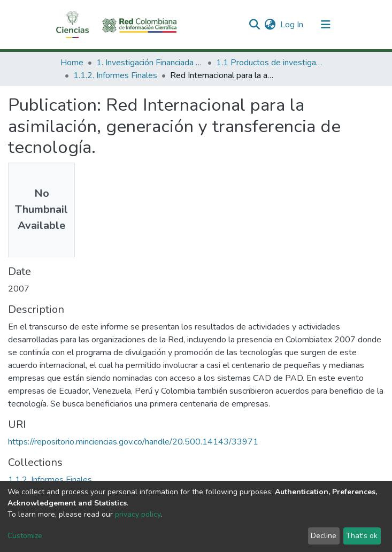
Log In (292, 25)
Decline (324, 536)
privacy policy (138, 514)
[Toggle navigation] (326, 25)
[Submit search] (255, 25)
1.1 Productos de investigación (270, 63)
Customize (25, 536)
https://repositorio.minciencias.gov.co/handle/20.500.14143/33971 (133, 442)
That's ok (362, 536)
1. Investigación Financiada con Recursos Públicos (150, 63)
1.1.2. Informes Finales (115, 75)
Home (72, 63)
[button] (270, 25)
